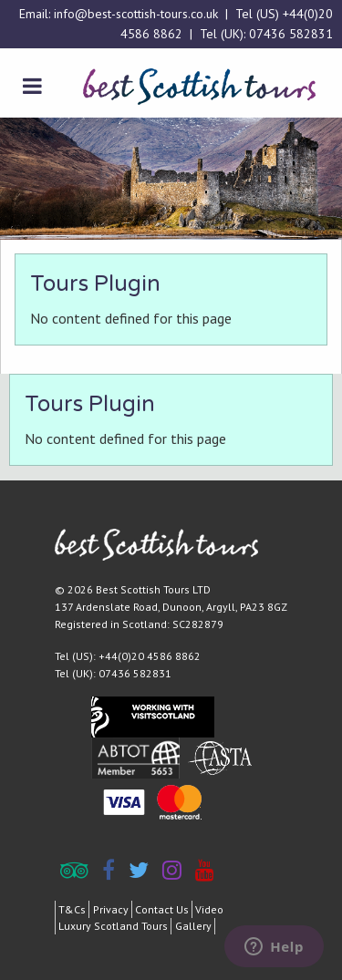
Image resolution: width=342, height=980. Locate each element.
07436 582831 (291, 34)
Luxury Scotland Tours (113, 926)
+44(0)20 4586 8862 (150, 656)
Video (209, 909)
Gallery (193, 926)
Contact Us (162, 909)
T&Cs (72, 909)
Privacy (111, 909)
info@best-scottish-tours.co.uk (136, 14)
